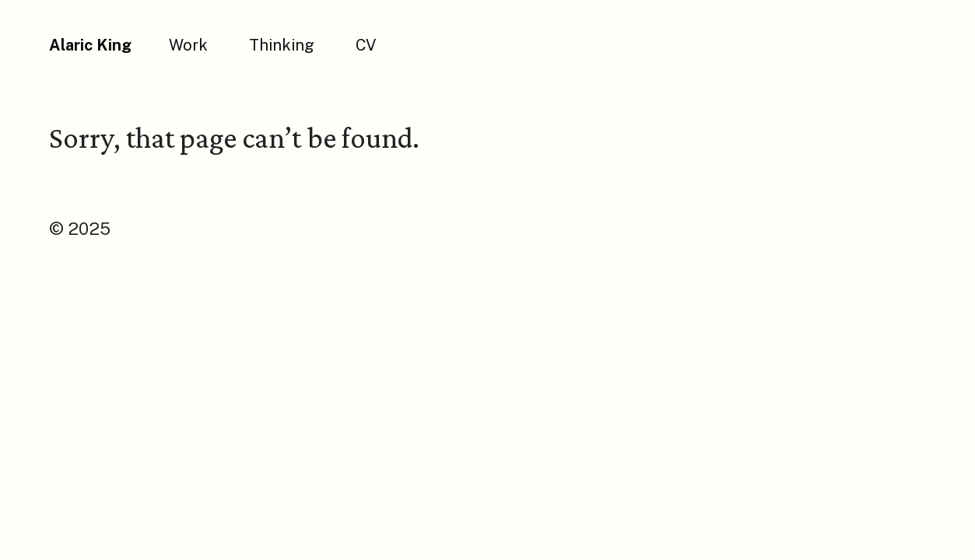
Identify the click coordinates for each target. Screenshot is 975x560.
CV (366, 45)
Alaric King (90, 45)
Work (188, 45)
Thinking (282, 45)
